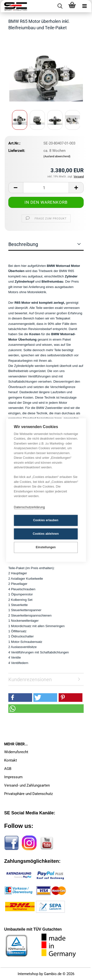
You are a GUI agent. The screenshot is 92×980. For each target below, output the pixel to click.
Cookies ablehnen (46, 534)
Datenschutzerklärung (29, 507)
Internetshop (28, 974)
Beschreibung (23, 244)
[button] (16, 188)
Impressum (13, 777)
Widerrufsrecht (16, 752)
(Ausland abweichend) (57, 156)
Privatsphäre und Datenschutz (28, 794)
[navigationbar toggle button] (84, 6)
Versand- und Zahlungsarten (27, 785)
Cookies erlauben (46, 520)
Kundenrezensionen (30, 679)
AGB (8, 769)
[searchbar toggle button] (60, 6)
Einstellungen (46, 547)
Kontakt (11, 760)
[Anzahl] (46, 188)
